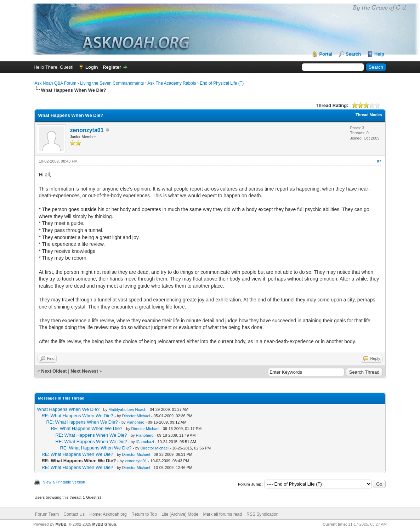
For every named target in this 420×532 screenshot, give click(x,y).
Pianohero (136, 422)
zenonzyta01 (87, 130)
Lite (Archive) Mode (180, 514)
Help (379, 54)
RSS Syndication (262, 514)
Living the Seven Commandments (112, 83)
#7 (379, 161)
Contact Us (74, 514)
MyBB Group (104, 524)
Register (112, 67)
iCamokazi (145, 442)
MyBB (61, 524)
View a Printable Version (64, 482)
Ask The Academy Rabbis (172, 83)
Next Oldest (54, 371)
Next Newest (84, 371)
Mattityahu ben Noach (127, 409)
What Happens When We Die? (68, 409)
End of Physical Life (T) (222, 83)
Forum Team (47, 514)
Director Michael (136, 416)
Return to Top (144, 514)
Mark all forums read (223, 514)
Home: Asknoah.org (108, 514)
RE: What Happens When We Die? (77, 416)
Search (353, 54)
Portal (326, 54)
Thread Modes (369, 115)
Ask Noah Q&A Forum (55, 83)
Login (92, 67)
